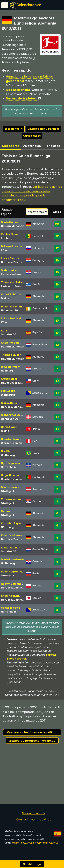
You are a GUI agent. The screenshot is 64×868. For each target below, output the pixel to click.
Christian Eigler (11, 523)
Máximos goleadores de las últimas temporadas (34, 732)
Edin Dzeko (8, 391)
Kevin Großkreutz (13, 535)
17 (57, 248)
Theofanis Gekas (12, 282)
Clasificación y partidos (44, 129)
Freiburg (7, 238)
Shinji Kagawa (10, 596)
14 (57, 309)
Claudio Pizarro (11, 439)
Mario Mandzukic (12, 559)
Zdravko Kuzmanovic (15, 499)
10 (57, 381)
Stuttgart (8, 491)
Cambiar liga (32, 864)
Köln (4, 250)
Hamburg (7, 371)
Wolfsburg (8, 395)
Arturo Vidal (9, 379)
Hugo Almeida (10, 475)
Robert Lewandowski (15, 584)
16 (57, 260)
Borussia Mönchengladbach (20, 407)
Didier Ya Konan (11, 307)
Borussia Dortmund (14, 262)
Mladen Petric (10, 367)
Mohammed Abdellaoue (17, 415)
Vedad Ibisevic (11, 608)
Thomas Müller (11, 355)
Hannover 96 (9, 310)
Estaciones (14, 129)
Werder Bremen (12, 443)
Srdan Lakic (9, 270)
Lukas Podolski (11, 318)
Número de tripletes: (21, 98)
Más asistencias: (19, 90)
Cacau (5, 511)
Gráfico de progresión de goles (32, 741)
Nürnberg (7, 527)
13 (57, 320)
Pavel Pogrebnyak (13, 572)
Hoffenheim (9, 467)
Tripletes (53, 146)
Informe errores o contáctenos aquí (35, 844)
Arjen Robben (10, 343)
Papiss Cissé (9, 234)
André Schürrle (11, 294)
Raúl (4, 331)
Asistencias (32, 146)
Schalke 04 (9, 334)
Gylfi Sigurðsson (12, 463)
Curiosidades (32, 136)
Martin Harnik (10, 487)
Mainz (5, 298)
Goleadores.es (29, 5)
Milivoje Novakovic (13, 246)
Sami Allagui (9, 427)
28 (57, 224)
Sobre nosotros (34, 815)
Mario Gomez (10, 222)
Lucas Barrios (10, 258)
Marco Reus (9, 403)
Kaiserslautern (11, 274)
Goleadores (11, 146)
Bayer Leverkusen (13, 383)
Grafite (6, 451)
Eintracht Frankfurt (14, 286)
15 (57, 296)
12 (57, 345)
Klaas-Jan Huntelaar (15, 548)
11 (57, 369)
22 (57, 236)
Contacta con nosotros (34, 821)
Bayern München (13, 226)
